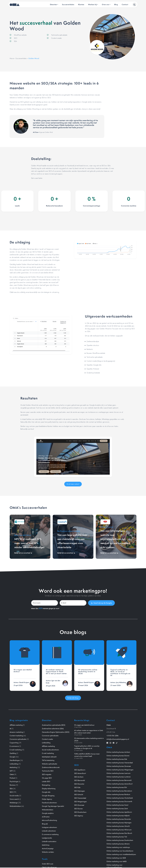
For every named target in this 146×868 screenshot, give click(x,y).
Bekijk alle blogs (73, 698)
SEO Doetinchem (80, 812)
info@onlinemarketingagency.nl (118, 739)
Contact (125, 4)
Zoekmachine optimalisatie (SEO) (54, 725)
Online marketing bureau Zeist (117, 809)
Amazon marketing (16, 732)
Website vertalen (48, 852)
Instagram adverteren (49, 827)
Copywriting (14, 743)
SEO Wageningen (80, 802)
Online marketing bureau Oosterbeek (120, 798)
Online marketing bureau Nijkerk (118, 816)
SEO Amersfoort (80, 773)
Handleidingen (15, 760)
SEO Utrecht (79, 795)
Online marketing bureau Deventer (119, 819)
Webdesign (14, 803)
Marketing (13, 767)
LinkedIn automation (49, 841)
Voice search (14, 799)
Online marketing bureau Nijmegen (119, 823)
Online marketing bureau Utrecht (118, 826)
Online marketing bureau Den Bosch (119, 833)
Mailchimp (46, 845)
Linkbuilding (14, 764)
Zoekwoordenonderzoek (51, 767)
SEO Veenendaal (80, 798)
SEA (11, 789)
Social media (14, 796)
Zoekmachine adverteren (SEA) (53, 729)
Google (12, 757)
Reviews (13, 785)
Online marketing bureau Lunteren (119, 777)
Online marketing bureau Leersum (118, 773)
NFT (11, 771)
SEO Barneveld (80, 780)
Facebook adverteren (49, 803)
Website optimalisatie (50, 764)
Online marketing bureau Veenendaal (120, 763)
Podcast (12, 778)
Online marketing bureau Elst (117, 787)
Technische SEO (48, 771)
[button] (134, 5)
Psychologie (14, 781)
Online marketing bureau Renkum (118, 794)
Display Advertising (49, 789)
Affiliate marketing (16, 725)
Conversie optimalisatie (18, 739)
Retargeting (46, 785)
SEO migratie (47, 774)
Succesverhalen (68, 4)
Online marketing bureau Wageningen (120, 770)
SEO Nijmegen (80, 791)
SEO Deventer (79, 784)
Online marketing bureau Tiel (117, 837)
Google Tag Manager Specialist (53, 806)
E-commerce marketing (50, 834)
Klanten (81, 4)
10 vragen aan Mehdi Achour (84, 725)
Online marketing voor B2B (116, 858)
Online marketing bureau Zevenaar (119, 766)
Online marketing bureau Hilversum (119, 830)
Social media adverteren (50, 750)
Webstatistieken (15, 806)
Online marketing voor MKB (116, 861)
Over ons (106, 4)
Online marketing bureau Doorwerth (119, 801)
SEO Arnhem (79, 777)
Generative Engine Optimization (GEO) (56, 732)
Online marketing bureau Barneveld (119, 780)
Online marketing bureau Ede (117, 759)
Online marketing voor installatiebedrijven (121, 854)
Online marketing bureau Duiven (118, 756)
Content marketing (16, 736)
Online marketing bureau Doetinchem (120, 840)
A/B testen (46, 817)
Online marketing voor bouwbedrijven (120, 851)
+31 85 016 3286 (112, 736)
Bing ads (45, 824)
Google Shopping (48, 796)
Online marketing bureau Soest (117, 805)
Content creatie (47, 739)
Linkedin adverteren (49, 831)
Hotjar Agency (47, 799)
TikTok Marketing (48, 760)
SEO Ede (77, 787)
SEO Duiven (78, 809)
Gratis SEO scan (48, 864)
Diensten (53, 4)
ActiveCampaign (48, 848)
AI (10, 729)
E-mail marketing (16, 750)
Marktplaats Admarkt (49, 757)
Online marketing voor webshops (118, 847)
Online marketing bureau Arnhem (118, 752)
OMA (12, 774)
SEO (11, 792)
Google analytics (48, 813)
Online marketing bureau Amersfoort (119, 784)
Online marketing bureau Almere (118, 844)
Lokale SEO (46, 781)
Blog (116, 4)
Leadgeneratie (47, 838)
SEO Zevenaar (79, 805)
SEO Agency (79, 816)
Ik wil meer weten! (73, 484)
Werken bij (92, 4)
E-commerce (14, 746)
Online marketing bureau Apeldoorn (119, 812)
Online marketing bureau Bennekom (119, 791)
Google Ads (46, 792)
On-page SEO (47, 778)
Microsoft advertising (49, 820)
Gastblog (13, 753)
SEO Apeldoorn (80, 770)
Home (12, 58)
